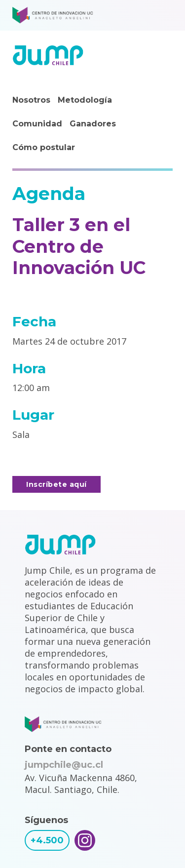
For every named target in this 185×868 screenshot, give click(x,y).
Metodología (85, 100)
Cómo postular (44, 147)
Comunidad (37, 124)
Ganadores (93, 124)
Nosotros (31, 100)
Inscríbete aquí (56, 484)
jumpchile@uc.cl (64, 765)
